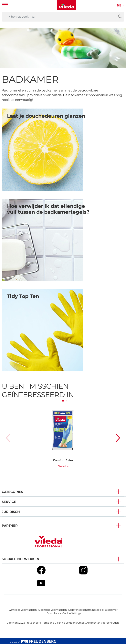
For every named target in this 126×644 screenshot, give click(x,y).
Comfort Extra (63, 460)
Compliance (54, 613)
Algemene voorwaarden (52, 610)
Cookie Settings (72, 613)
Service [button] (9, 502)
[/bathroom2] (42, 240)
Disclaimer (111, 610)
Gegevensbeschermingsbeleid (86, 610)
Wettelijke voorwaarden (23, 610)
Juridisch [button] (11, 512)
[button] (119, 438)
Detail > (63, 466)
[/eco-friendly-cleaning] (42, 330)
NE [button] (119, 5)
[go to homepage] (67, 5)
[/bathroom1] (42, 150)
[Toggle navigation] (5, 5)
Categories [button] (12, 492)
